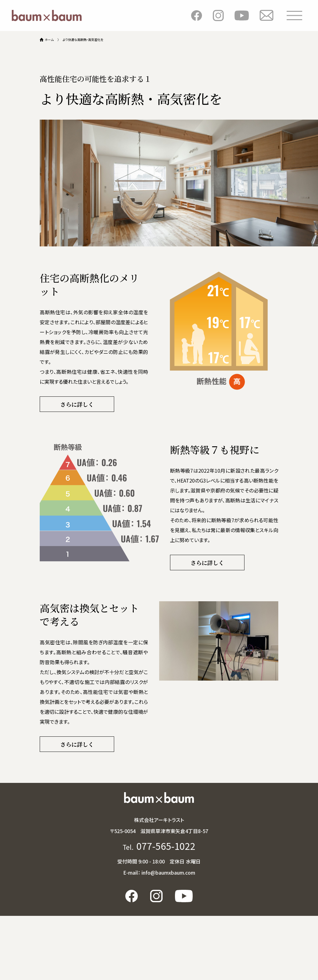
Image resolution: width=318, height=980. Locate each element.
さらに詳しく (77, 404)
